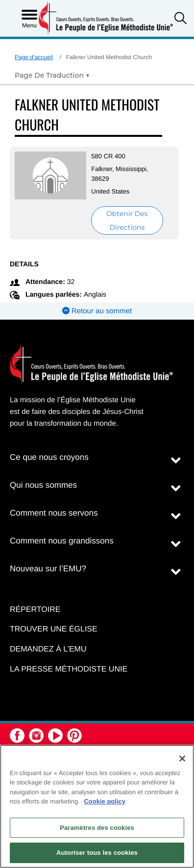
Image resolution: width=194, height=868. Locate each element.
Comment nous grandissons (62, 541)
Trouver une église (54, 629)
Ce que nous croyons (49, 457)
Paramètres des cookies (97, 828)
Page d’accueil (34, 57)
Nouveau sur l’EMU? (48, 569)
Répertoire (35, 610)
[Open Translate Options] (52, 75)
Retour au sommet (97, 311)
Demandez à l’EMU (48, 649)
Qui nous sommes (43, 485)
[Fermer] (182, 759)
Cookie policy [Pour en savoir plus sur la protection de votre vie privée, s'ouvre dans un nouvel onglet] (105, 801)
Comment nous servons (54, 513)
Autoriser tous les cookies (97, 853)
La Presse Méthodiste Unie (69, 669)
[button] (181, 19)
